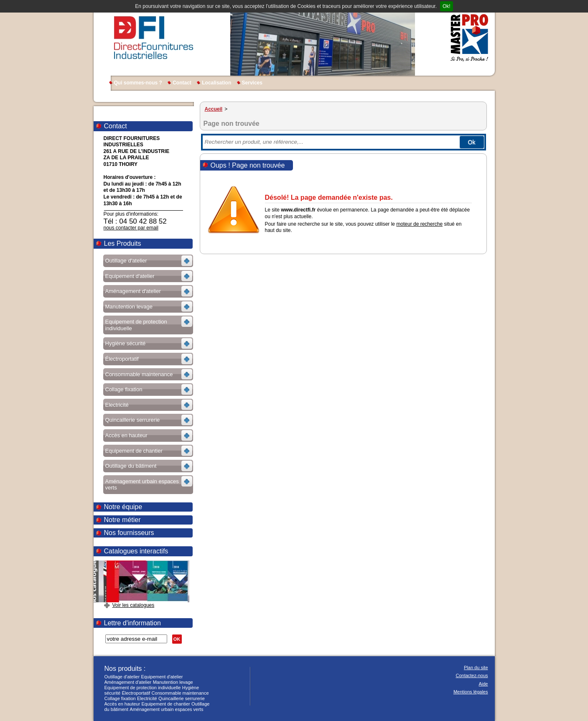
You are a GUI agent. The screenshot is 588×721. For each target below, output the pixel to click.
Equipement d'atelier (162, 677)
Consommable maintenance (180, 693)
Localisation (216, 83)
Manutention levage (173, 682)
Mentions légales (471, 692)
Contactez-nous (472, 675)
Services (252, 83)
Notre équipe (123, 507)
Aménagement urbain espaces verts (166, 709)
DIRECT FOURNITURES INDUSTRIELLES (154, 38)
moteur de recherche (419, 224)
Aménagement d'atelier (128, 682)
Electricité (147, 698)
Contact (182, 83)
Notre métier (122, 520)
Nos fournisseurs (129, 533)
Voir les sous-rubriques (147, 262)
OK (177, 639)
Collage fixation (120, 698)
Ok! (447, 6)
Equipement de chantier (165, 704)
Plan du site (476, 667)
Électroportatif (136, 693)
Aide (483, 684)
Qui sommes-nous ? (138, 83)
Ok (472, 142)
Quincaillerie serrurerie (182, 698)
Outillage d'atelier (122, 677)
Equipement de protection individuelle (143, 688)
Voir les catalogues (134, 605)
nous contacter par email (131, 228)
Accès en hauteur (122, 704)
